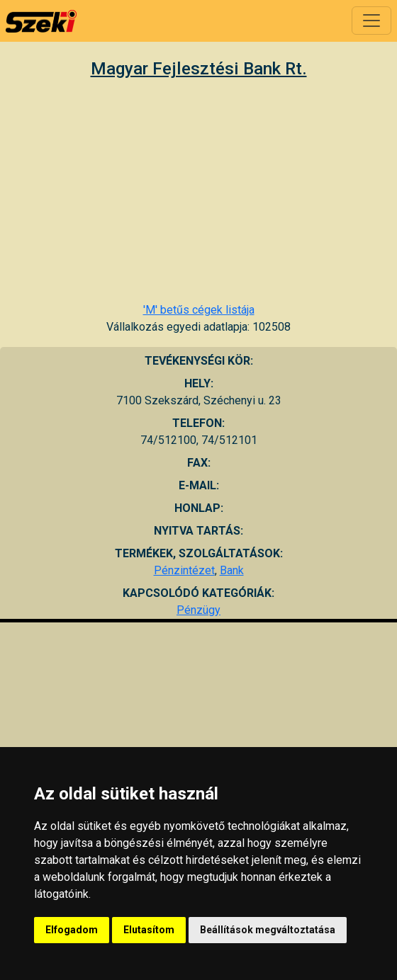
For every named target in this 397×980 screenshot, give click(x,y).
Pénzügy (198, 610)
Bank (232, 570)
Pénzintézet (184, 570)
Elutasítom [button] (149, 930)
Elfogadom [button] (72, 930)
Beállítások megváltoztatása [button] (268, 930)
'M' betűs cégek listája (199, 310)
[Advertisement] (198, 190)
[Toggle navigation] (371, 21)
